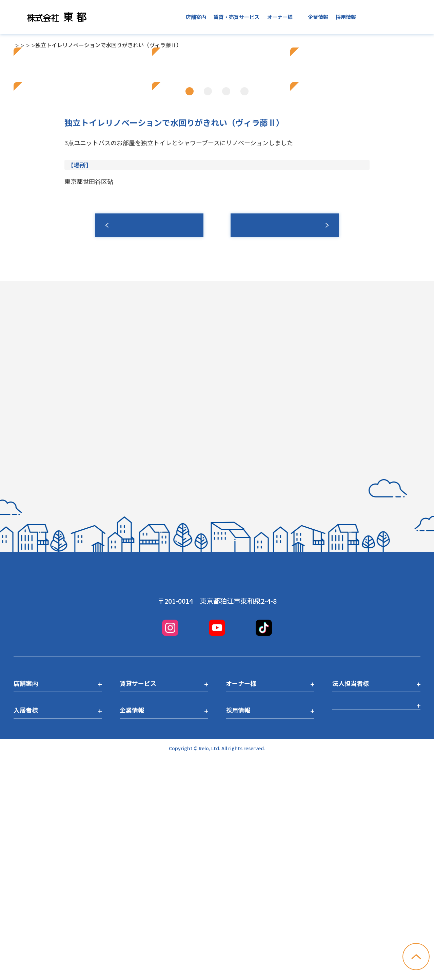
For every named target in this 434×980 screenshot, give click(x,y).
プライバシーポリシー (363, 930)
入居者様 (290, 17)
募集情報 (285, 429)
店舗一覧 (41, 45)
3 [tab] (226, 295)
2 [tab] (208, 295)
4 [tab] (244, 295)
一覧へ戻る (149, 429)
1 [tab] (190, 295)
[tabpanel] (217, 169)
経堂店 (65, 45)
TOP (19, 45)
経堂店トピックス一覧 (106, 45)
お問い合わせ (396, 17)
